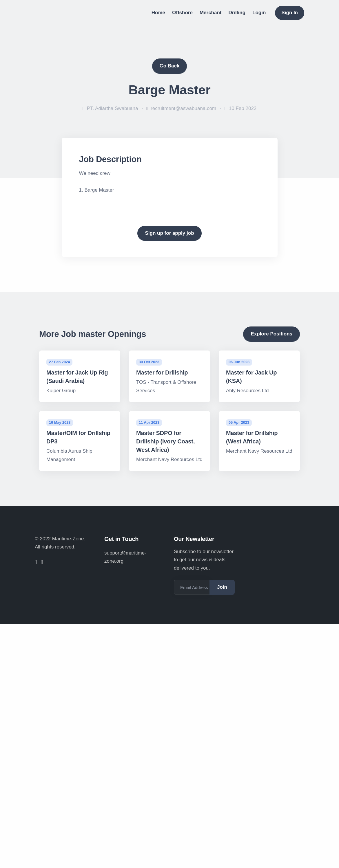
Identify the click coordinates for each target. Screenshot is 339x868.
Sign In (290, 13)
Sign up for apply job (169, 233)
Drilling (237, 13)
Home (158, 13)
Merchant (211, 13)
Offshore (182, 13)
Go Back (170, 66)
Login (259, 13)
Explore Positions (271, 334)
